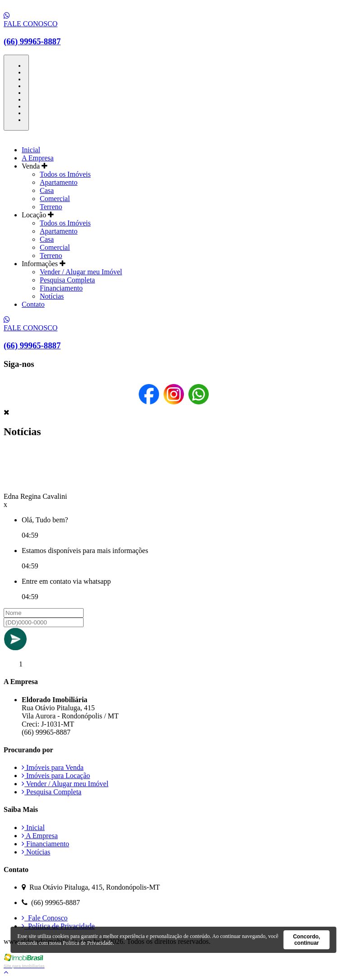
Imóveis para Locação (56, 776)
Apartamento (59, 182)
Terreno (51, 207)
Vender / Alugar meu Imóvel (81, 272)
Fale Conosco (45, 918)
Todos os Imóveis (65, 174)
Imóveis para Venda (53, 767)
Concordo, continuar (306, 940)
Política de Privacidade (58, 926)
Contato (33, 304)
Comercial (55, 199)
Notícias (52, 296)
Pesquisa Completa (67, 280)
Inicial (31, 150)
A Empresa (38, 158)
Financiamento (61, 288)
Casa (47, 190)
